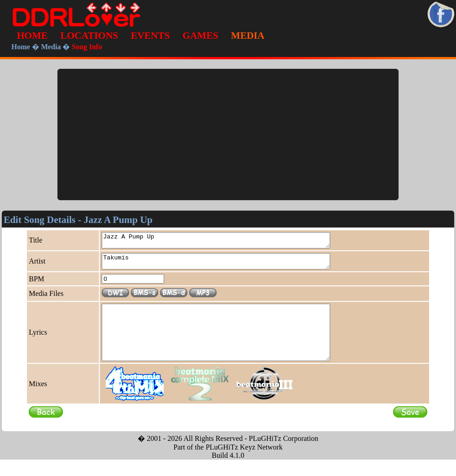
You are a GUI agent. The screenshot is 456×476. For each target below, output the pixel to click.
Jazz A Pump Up (230, 242)
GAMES (200, 36)
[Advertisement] (228, 135)
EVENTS (150, 36)
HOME (32, 36)
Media (51, 47)
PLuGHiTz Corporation (284, 455)
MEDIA (248, 36)
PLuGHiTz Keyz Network (244, 463)
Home (21, 47)
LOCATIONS (89, 36)
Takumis (230, 265)
